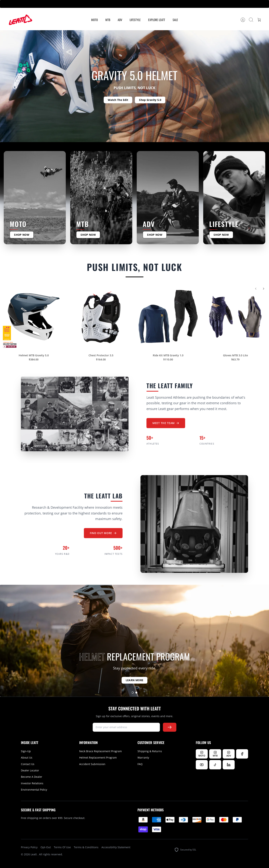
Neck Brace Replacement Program (101, 751)
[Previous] (256, 291)
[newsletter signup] (126, 727)
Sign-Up (26, 751)
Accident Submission (92, 764)
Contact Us (28, 764)
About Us (27, 758)
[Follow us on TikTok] (215, 765)
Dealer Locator (30, 770)
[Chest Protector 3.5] (101, 319)
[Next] (264, 291)
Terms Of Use (62, 847)
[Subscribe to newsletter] (170, 727)
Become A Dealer (32, 777)
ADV (120, 20)
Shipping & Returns (150, 751)
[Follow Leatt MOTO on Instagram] (202, 754)
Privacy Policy (29, 847)
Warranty (143, 758)
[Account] (243, 20)
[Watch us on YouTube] (202, 765)
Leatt (34, 854)
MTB (108, 20)
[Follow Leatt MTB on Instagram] (215, 754)
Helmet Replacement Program (98, 758)
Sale (175, 20)
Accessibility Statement (116, 847)
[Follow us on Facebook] (242, 754)
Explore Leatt (157, 20)
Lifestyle (135, 20)
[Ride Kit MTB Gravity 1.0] (168, 319)
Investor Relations (32, 783)
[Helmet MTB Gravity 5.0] (34, 319)
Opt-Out (46, 847)
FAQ (140, 764)
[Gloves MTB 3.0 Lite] (235, 319)
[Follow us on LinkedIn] (229, 765)
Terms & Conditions (86, 847)
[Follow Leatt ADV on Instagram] (229, 754)
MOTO (95, 20)
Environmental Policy (34, 790)
